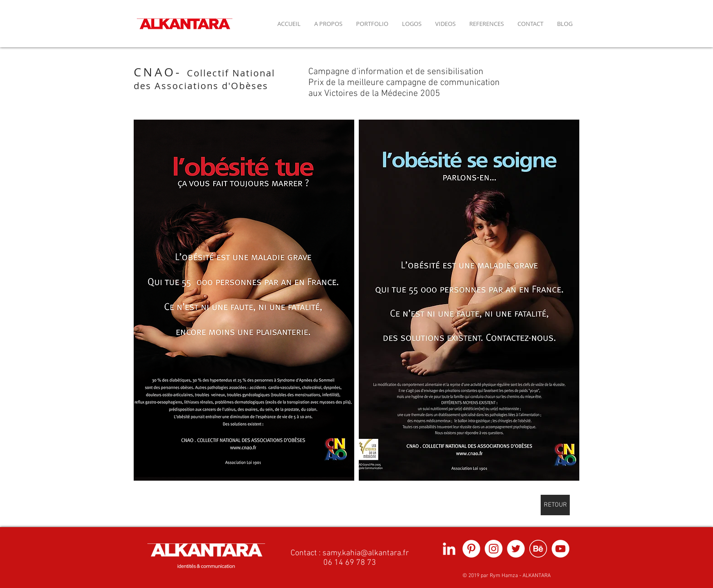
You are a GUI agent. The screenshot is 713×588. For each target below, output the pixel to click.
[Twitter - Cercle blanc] (516, 549)
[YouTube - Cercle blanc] (560, 549)
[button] (244, 300)
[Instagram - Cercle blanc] (494, 549)
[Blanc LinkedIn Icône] (449, 549)
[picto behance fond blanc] (538, 549)
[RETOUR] (555, 505)
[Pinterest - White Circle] (471, 549)
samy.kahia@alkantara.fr (366, 553)
